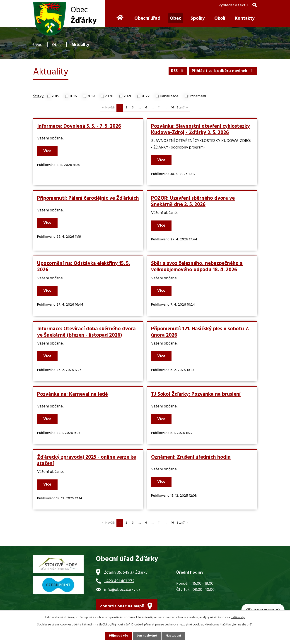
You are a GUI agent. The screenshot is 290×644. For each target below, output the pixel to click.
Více (47, 151)
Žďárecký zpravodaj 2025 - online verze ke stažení (87, 460)
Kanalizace (169, 96)
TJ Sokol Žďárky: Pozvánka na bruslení (196, 394)
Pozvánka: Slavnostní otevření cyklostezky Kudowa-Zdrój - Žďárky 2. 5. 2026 (201, 129)
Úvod (38, 45)
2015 (55, 96)
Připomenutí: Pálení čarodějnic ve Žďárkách (88, 198)
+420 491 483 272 (119, 581)
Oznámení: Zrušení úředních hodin (191, 457)
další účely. (238, 617)
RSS (178, 71)
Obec (57, 45)
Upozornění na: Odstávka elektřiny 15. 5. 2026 (83, 267)
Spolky (198, 18)
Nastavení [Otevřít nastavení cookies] (173, 636)
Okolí (220, 18)
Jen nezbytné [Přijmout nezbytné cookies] (147, 636)
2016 (73, 96)
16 (172, 108)
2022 (145, 96)
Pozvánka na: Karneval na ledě (72, 394)
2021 (127, 96)
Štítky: (39, 96)
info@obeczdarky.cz (122, 590)
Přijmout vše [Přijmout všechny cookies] (118, 636)
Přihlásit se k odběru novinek (223, 71)
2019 (91, 96)
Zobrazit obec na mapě (122, 606)
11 (159, 108)
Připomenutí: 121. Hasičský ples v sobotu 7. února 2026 (200, 332)
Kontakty (245, 18)
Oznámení (197, 96)
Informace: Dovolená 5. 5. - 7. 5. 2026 (79, 126)
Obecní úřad (147, 18)
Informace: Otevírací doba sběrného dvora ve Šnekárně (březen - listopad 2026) (86, 332)
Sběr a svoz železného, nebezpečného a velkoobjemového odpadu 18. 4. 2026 (197, 267)
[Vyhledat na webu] (238, 6)
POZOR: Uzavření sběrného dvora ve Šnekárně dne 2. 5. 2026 (193, 201)
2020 (109, 96)
